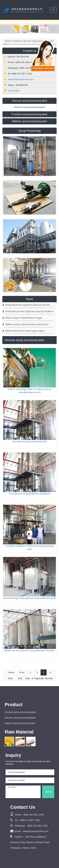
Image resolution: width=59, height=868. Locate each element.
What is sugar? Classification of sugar (24, 318)
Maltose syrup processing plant (20, 723)
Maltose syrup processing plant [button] (29, 121)
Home (8, 41)
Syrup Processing (29, 131)
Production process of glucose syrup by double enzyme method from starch (29, 311)
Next (10, 678)
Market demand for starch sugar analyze (25, 331)
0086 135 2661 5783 (27, 815)
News (29, 299)
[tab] (29, 101)
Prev (22, 672)
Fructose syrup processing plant (20, 712)
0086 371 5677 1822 (25, 820)
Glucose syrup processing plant (20, 718)
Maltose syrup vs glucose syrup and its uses (27, 324)
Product (17, 41)
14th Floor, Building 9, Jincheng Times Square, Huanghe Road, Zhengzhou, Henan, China (30, 842)
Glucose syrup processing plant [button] (29, 101)
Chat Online (14, 91)
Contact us (29, 51)
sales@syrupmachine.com (21, 79)
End (20, 678)
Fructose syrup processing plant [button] (29, 114)
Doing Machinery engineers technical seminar (28, 305)
